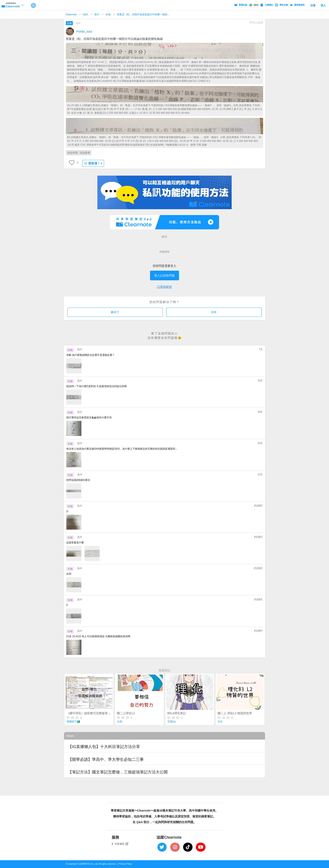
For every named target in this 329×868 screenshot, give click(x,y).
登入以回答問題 (164, 275)
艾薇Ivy (172, 722)
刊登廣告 (121, 844)
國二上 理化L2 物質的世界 (235, 713)
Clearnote (71, 14)
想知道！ (93, 163)
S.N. (220, 722)
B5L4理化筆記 (177, 713)
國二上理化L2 (126, 713)
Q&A (86, 14)
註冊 (313, 5)
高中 (97, 14)
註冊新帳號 (164, 287)
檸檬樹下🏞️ (73, 722)
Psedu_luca (84, 31)
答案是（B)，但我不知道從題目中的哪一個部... (143, 14)
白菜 (120, 722)
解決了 (115, 312)
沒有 (214, 312)
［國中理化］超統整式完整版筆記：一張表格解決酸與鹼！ (105, 713)
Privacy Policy (125, 864)
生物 (108, 14)
